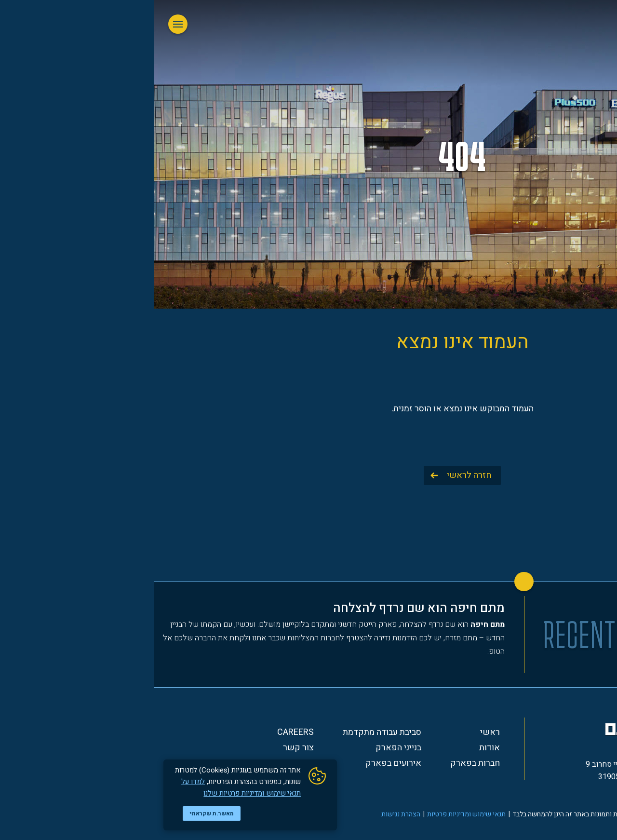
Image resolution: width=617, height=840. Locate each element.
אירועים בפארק (240, 763)
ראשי (336, 732)
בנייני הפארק (245, 748)
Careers (142, 732)
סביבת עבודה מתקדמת (228, 732)
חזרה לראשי (315, 475)
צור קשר (145, 748)
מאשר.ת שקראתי (58, 813)
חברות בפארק (321, 763)
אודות (336, 748)
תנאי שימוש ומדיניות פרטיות (313, 814)
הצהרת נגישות (247, 814)
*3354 (504, 794)
